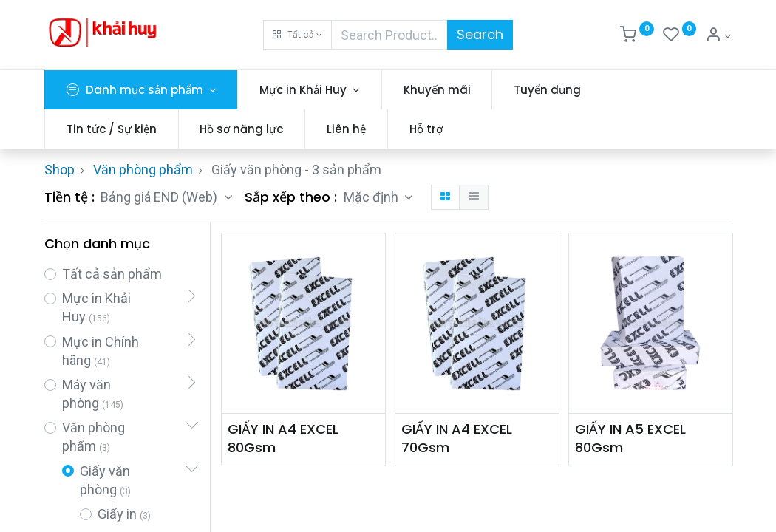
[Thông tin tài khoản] (718, 36)
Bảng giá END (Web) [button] (160, 197)
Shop (59, 170)
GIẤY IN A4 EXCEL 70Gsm (457, 438)
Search (480, 34)
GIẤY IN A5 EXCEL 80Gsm (630, 438)
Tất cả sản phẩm (112, 274)
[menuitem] (437, 90)
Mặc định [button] (372, 197)
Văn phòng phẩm (143, 170)
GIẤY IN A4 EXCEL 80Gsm (283, 438)
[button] (297, 35)
